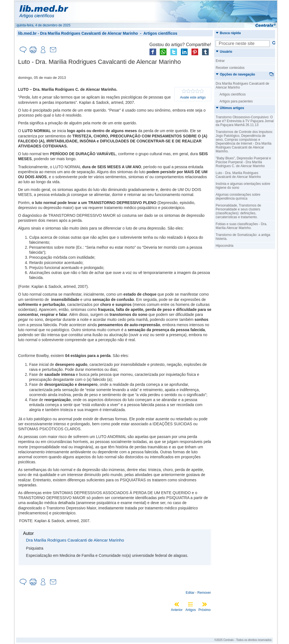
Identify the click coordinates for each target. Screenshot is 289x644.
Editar (190, 593)
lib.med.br (27, 33)
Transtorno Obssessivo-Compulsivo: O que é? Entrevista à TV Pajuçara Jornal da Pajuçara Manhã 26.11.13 (245, 121)
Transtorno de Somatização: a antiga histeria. (243, 237)
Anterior (177, 610)
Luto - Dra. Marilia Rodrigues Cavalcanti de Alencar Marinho (238, 175)
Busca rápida (228, 33)
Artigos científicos (160, 33)
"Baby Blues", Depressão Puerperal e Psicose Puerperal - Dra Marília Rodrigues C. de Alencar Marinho (243, 162)
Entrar (220, 61)
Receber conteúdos (230, 68)
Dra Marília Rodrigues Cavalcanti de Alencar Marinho (89, 33)
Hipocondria (225, 246)
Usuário (224, 52)
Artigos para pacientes (236, 101)
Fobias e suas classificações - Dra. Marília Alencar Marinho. (241, 226)
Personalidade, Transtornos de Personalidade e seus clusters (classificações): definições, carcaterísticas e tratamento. (238, 211)
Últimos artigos (230, 108)
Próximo (205, 610)
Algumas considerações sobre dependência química (238, 197)
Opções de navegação (235, 74)
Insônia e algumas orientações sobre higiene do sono (243, 186)
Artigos (190, 610)
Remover (204, 593)
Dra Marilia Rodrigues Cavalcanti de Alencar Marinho (75, 540)
